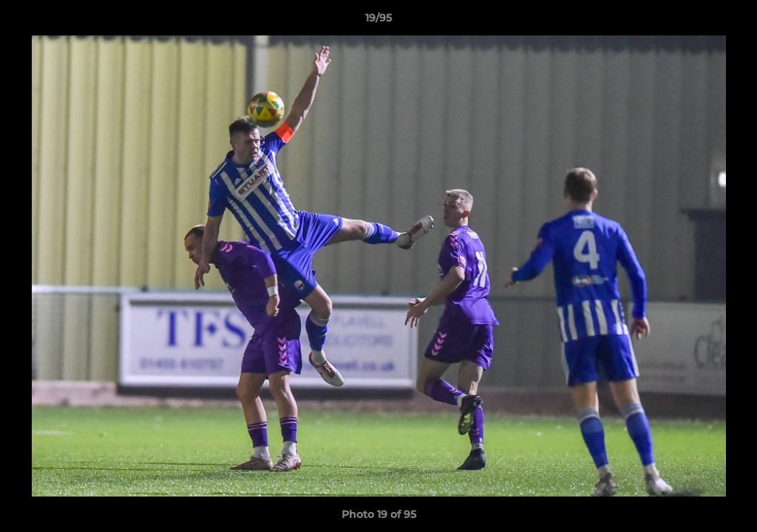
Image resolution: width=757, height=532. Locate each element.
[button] (730, 21)
